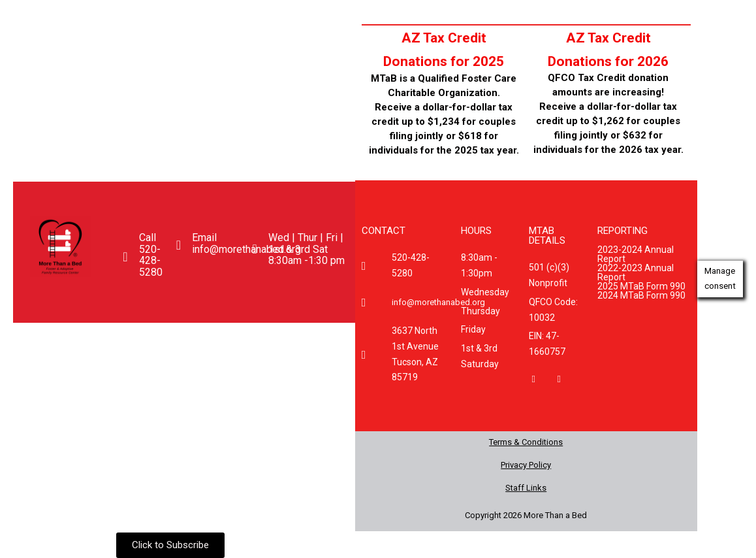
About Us (109, 337)
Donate (263, 361)
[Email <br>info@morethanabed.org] (178, 245)
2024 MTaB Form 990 (641, 295)
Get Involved (191, 337)
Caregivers (66, 361)
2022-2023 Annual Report (636, 272)
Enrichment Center (169, 361)
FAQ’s (317, 361)
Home (49, 337)
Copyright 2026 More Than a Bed (526, 515)
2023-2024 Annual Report (636, 254)
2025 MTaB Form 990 (641, 286)
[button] (112, 338)
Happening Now (289, 337)
